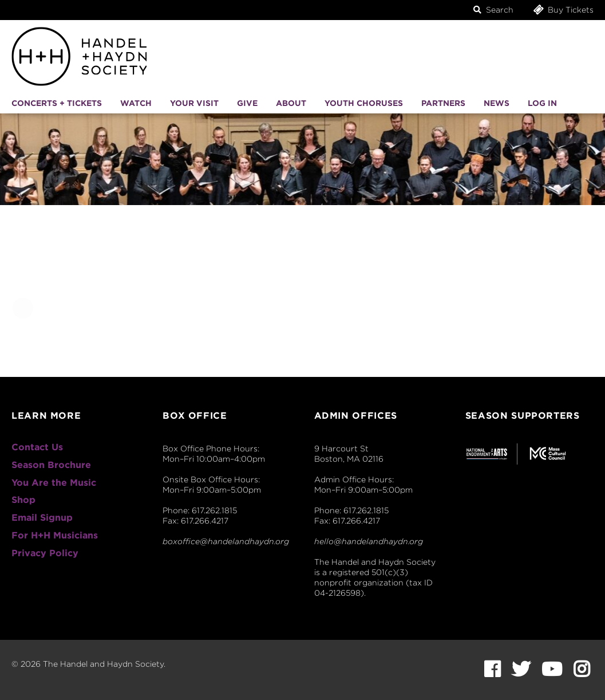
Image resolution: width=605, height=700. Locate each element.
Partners (443, 103)
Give (247, 103)
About (291, 103)
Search (493, 10)
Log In (542, 103)
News (497, 103)
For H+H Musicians (55, 535)
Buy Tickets (563, 9)
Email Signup (42, 518)
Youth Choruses (364, 103)
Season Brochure (51, 465)
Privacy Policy (45, 553)
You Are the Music (54, 483)
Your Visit (194, 103)
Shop (23, 500)
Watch (136, 103)
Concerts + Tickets (57, 103)
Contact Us (37, 447)
